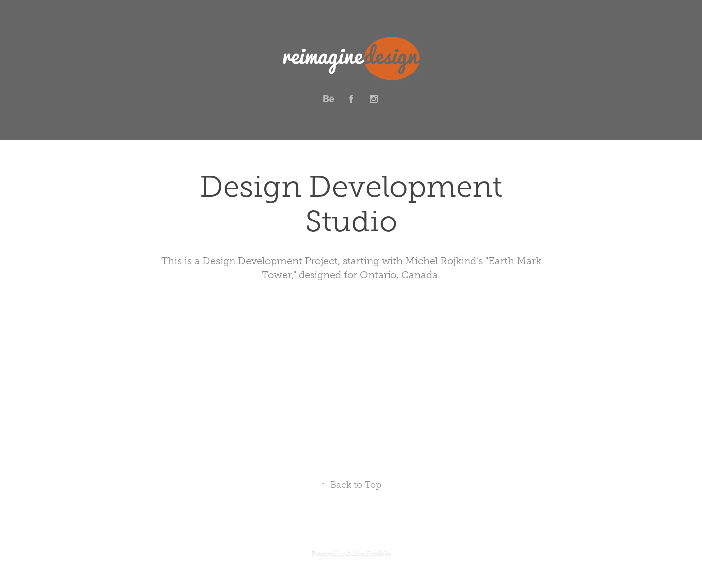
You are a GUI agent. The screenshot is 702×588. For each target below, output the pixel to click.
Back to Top (351, 485)
